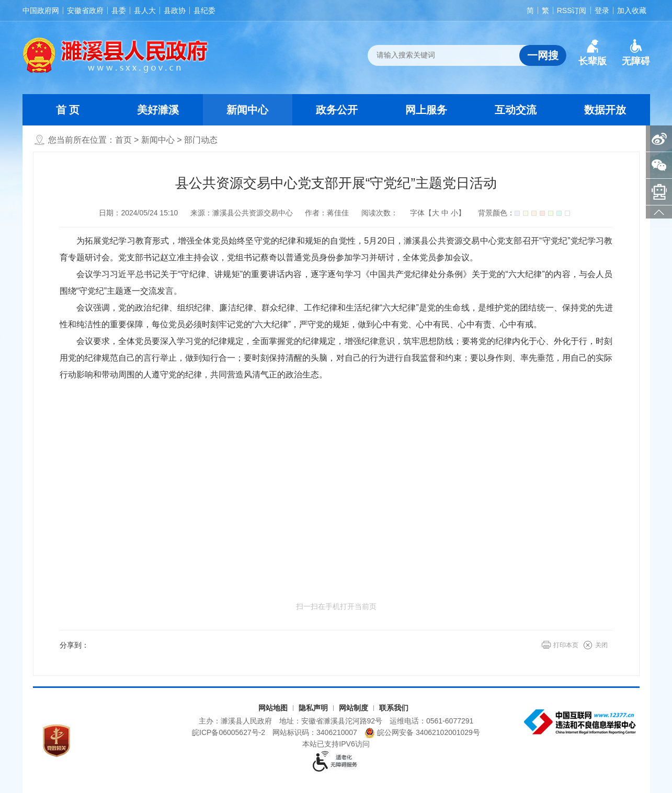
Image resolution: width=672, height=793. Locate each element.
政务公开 (337, 110)
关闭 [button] (601, 645)
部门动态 (201, 140)
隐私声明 (313, 708)
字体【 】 (438, 213)
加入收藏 (632, 10)
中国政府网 (41, 10)
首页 (123, 140)
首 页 (68, 110)
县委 (119, 10)
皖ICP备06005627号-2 (229, 732)
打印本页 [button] (566, 645)
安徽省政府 (85, 10)
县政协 (175, 10)
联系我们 (394, 708)
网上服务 (426, 110)
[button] (593, 53)
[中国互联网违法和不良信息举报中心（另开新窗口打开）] (581, 722)
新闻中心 (247, 110)
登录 (602, 10)
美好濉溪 (158, 110)
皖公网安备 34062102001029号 (422, 733)
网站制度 (354, 708)
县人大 (145, 10)
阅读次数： (380, 213)
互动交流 (516, 110)
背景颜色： (524, 213)
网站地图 (273, 708)
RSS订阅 (572, 10)
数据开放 (605, 110)
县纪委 (204, 10)
